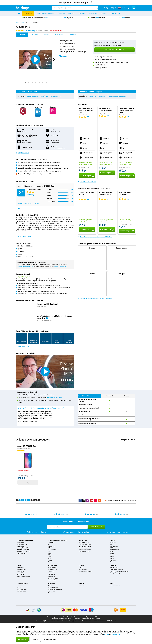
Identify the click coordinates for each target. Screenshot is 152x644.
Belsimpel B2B (114, 568)
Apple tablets (20, 568)
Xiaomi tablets (21, 571)
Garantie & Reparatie (22, 589)
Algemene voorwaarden (99, 621)
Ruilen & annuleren (22, 591)
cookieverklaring (116, 635)
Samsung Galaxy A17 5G (23, 551)
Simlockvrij (63, 56)
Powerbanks (51, 571)
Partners (53, 621)
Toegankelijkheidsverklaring (55, 589)
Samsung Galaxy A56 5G (23, 550)
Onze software (52, 591)
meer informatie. (96, 619)
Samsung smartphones (85, 544)
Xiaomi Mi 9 (36, 22)
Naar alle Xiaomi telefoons (87, 182)
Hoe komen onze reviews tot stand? (28, 203)
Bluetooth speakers (53, 578)
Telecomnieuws (83, 569)
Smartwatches (52, 576)
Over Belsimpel (52, 586)
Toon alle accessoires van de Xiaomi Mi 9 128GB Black (95, 237)
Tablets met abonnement (23, 576)
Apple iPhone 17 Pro (22, 544)
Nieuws (47, 621)
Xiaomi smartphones (85, 548)
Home (17, 22)
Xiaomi (29, 22)
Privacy (71, 621)
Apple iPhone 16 (21, 546)
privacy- (107, 635)
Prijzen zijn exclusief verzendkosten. (95, 617)
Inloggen (113, 8)
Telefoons (61, 13)
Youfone (50, 562)
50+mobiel (51, 543)
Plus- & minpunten (55, 96)
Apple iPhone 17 (21, 543)
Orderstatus (20, 588)
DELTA (50, 548)
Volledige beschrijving (24, 236)
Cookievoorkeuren (87, 621)
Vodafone (50, 560)
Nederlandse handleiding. (25, 266)
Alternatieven (93, 96)
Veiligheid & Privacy (53, 588)
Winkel (82, 584)
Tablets (104, 13)
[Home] (19, 13)
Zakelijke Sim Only (115, 573)
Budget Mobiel (52, 546)
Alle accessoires (52, 580)
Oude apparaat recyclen (85, 571)
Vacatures (51, 593)
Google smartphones (85, 551)
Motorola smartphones (85, 550)
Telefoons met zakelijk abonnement (120, 571)
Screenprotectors (52, 569)
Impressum (77, 621)
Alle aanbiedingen (115, 586)
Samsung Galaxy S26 (22, 548)
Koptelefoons (51, 575)
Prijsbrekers (28, 13)
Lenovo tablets (21, 575)
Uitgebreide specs (22, 153)
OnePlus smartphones (85, 546)
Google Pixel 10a (21, 553)
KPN (49, 551)
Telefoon (23, 22)
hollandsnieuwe (52, 550)
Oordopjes (51, 573)
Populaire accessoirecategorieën (117, 96)
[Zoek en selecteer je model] (75, 8)
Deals (112, 584)
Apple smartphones (84, 543)
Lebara (50, 553)
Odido (49, 555)
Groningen (82, 586)
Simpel (50, 557)
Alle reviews (21, 208)
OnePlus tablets (21, 573)
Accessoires (93, 13)
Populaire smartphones (25, 540)
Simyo (50, 558)
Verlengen (82, 13)
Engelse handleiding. (60, 266)
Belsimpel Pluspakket (55, 398)
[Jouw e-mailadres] (67, 527)
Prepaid (81, 568)
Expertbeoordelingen (33, 96)
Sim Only (72, 13)
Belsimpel (52, 584)
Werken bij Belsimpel (62, 621)
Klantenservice (115, 13)
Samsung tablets (21, 569)
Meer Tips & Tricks (22, 346)
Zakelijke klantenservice (117, 569)
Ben (49, 544)
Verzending (20, 586)
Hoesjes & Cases (52, 568)
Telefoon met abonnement (45, 13)
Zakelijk (113, 566)
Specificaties (45, 96)
